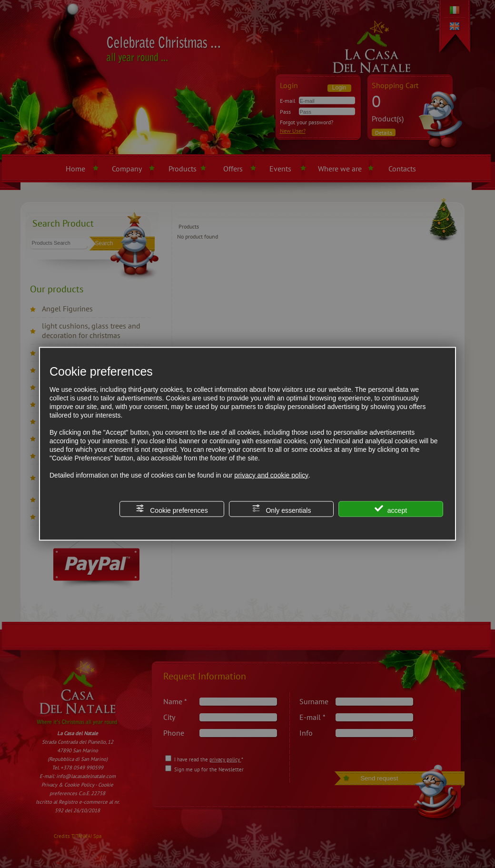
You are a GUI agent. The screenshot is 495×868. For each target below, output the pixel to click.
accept (391, 509)
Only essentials (282, 509)
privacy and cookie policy (271, 475)
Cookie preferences (172, 509)
